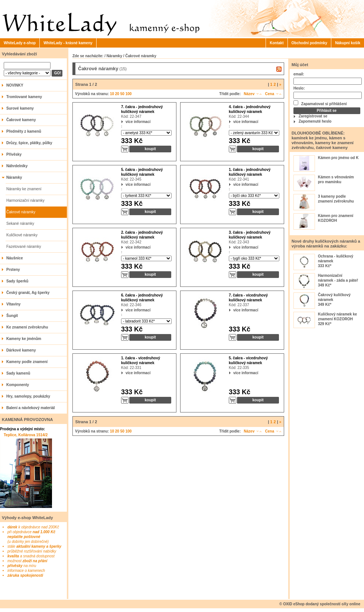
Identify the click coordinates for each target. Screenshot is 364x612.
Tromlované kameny (24, 97)
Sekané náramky (20, 224)
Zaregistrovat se (313, 116)
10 (112, 94)
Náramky (14, 177)
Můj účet (300, 65)
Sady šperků (17, 281)
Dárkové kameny (21, 350)
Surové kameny (20, 108)
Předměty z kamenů (24, 131)
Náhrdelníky (17, 166)
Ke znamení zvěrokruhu (27, 327)
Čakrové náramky (21, 212)
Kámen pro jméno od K (338, 158)
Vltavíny (13, 304)
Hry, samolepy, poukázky (28, 396)
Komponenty (18, 385)
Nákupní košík (348, 43)
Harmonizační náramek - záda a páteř (338, 278)
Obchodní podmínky (310, 43)
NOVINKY (15, 85)
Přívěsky (14, 154)
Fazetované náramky (24, 247)
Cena (270, 94)
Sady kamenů (18, 373)
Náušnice (14, 258)
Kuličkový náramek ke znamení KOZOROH (337, 317)
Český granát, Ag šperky (28, 293)
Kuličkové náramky (22, 235)
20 (117, 94)
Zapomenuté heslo (315, 121)
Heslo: (299, 88)
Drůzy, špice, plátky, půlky (29, 143)
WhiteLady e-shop (20, 43)
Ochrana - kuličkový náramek (336, 259)
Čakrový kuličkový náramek (334, 297)
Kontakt (277, 43)
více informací (126, 122)
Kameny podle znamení (27, 362)
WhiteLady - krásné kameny (68, 43)
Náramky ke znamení (24, 189)
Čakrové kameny (21, 120)
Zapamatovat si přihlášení (320, 103)
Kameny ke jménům (24, 339)
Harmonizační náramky (25, 200)
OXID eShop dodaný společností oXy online (322, 604)
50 (122, 94)
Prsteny (13, 270)
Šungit (12, 316)
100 (129, 94)
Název (249, 94)
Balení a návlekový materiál (31, 408)
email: (299, 74)
